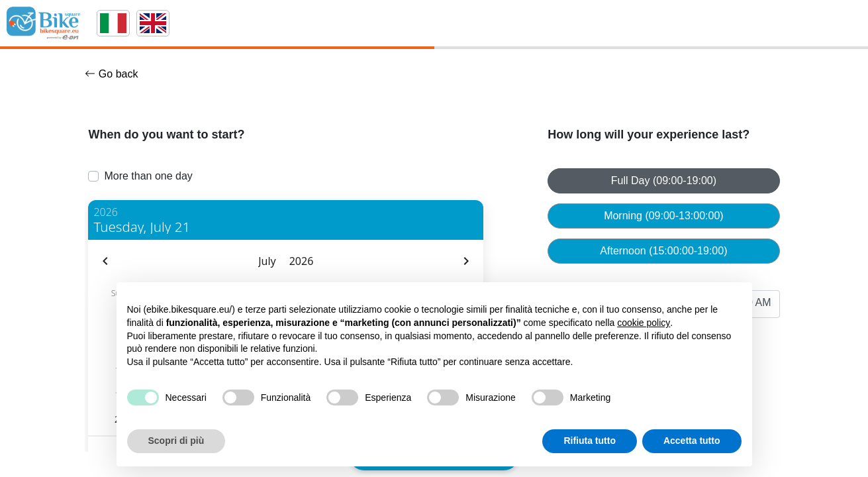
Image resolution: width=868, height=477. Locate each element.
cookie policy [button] (644, 323)
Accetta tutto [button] (692, 441)
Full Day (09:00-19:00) (664, 181)
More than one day (148, 176)
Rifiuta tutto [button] (590, 441)
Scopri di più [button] (176, 441)
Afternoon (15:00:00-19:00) (663, 251)
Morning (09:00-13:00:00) (664, 216)
